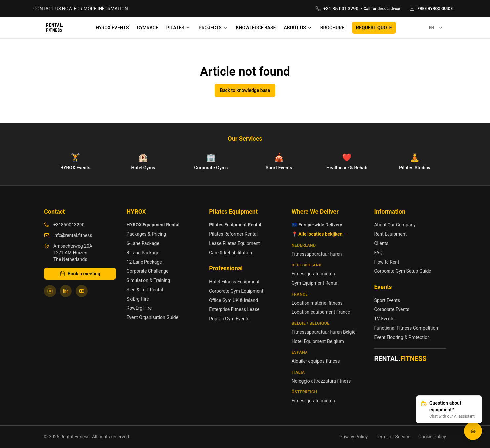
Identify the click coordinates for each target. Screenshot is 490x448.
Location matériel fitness (317, 303)
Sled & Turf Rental (145, 290)
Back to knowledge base (245, 90)
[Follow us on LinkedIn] (66, 291)
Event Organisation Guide (153, 317)
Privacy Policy (353, 437)
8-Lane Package (143, 253)
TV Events (384, 319)
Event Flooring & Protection (402, 337)
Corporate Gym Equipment (236, 291)
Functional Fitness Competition (406, 328)
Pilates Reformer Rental (233, 234)
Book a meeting (80, 274)
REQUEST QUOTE (374, 28)
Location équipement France (321, 312)
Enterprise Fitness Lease (234, 309)
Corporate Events (392, 309)
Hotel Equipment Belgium (318, 341)
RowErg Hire (139, 308)
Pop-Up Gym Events (229, 319)
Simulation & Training (148, 280)
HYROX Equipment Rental (153, 225)
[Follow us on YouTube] (82, 291)
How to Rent (387, 262)
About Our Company (395, 225)
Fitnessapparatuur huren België (324, 332)
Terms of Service (393, 437)
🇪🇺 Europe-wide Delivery (317, 225)
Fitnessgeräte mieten (313, 274)
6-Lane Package (143, 243)
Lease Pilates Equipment (234, 243)
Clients (381, 243)
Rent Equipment (390, 234)
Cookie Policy (432, 437)
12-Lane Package (144, 262)
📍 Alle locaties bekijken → (320, 234)
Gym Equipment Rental (315, 283)
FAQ (378, 253)
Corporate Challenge (148, 271)
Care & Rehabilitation (230, 253)
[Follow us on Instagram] (50, 291)
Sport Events (387, 300)
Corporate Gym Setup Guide (403, 271)
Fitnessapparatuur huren (317, 254)
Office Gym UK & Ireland (233, 300)
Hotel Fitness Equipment (234, 282)
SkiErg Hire (138, 299)
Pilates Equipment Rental (235, 225)
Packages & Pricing (146, 234)
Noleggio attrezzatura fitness (321, 381)
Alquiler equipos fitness (316, 361)
